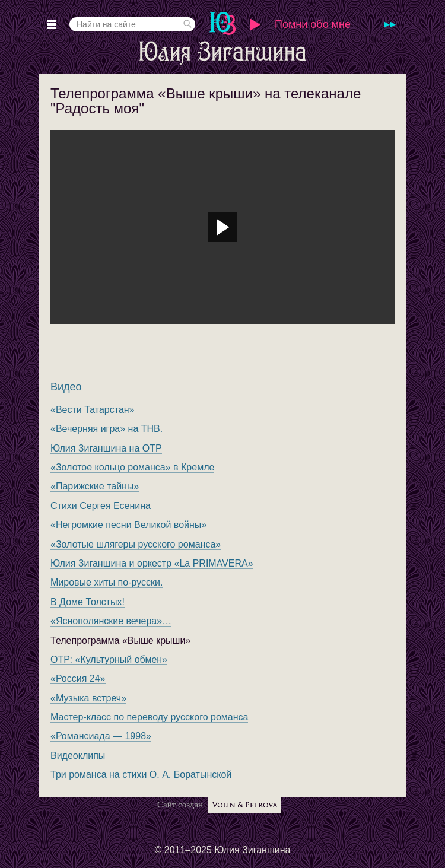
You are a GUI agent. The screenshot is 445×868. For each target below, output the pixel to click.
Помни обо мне (313, 24)
